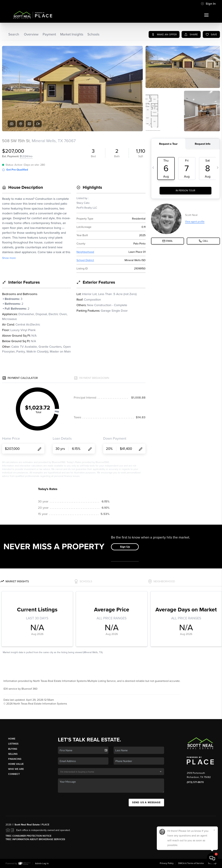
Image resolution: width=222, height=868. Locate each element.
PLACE (45, 825)
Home (12, 739)
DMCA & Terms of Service (191, 863)
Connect (14, 774)
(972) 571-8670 (195, 782)
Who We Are (16, 769)
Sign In (208, 4)
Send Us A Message (146, 802)
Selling (13, 754)
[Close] (214, 830)
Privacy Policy (167, 863)
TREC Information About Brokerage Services (35, 839)
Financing (15, 759)
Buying (13, 749)
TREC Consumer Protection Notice (28, 836)
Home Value (16, 764)
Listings (13, 744)
